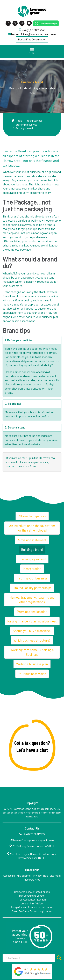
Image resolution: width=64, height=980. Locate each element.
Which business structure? (32, 640)
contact (11, 466)
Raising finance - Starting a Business (32, 621)
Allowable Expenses (32, 516)
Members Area (32, 879)
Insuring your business (32, 578)
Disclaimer (25, 876)
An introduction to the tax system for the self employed (32, 528)
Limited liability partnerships (32, 588)
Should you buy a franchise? (32, 631)
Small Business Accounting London (32, 911)
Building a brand (32, 550)
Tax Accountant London (32, 899)
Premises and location (32, 612)
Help (46, 876)
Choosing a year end (32, 559)
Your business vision (32, 674)
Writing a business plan (32, 664)
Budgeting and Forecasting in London (32, 907)
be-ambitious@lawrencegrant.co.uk (34, 34)
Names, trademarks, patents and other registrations (32, 600)
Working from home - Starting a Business (32, 652)
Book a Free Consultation (32, 39)
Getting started (24, 128)
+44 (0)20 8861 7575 (34, 30)
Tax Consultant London (32, 895)
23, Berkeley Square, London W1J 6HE (34, 846)
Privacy (37, 876)
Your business (35, 121)
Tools (19, 121)
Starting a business (26, 124)
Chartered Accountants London (32, 892)
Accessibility (10, 876)
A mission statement (32, 540)
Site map (55, 876)
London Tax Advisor (32, 903)
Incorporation (32, 569)
